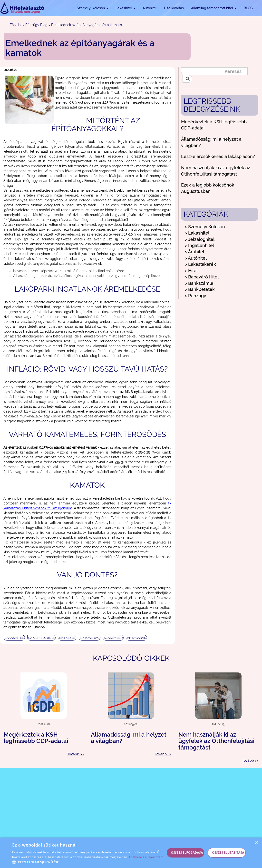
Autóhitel (150, 8)
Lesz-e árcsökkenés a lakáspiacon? (218, 156)
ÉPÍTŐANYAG (90, 638)
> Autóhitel (196, 258)
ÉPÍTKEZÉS (67, 638)
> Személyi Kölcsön (205, 227)
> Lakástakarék (200, 264)
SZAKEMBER (113, 638)
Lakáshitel (125, 8)
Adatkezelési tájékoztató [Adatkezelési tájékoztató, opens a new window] (146, 857)
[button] (89, 862)
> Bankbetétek (200, 289)
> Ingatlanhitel (199, 245)
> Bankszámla (199, 283)
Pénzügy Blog (36, 25)
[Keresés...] (214, 71)
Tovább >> (75, 754)
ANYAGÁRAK (136, 638)
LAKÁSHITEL (14, 638)
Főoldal (16, 25)
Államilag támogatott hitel (214, 8)
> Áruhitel (194, 252)
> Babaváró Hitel (202, 277)
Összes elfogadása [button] (187, 853)
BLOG (248, 8)
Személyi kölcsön (92, 8)
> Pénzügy (195, 296)
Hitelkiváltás (174, 8)
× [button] (257, 843)
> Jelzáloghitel (200, 239)
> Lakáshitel (197, 233)
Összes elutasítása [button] (228, 853)
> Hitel (191, 271)
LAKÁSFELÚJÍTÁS (41, 638)
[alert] (131, 853)
